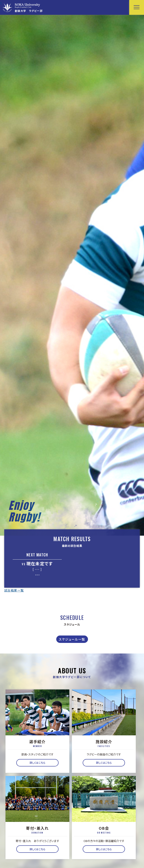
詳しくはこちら (37, 763)
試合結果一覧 (14, 590)
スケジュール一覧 (72, 639)
